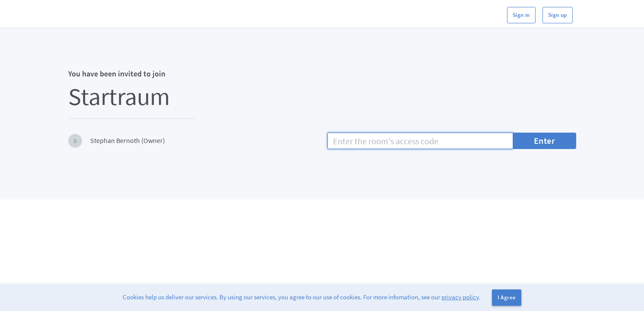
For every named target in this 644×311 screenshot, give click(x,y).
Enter (544, 141)
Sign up (558, 15)
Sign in (521, 15)
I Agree (507, 297)
